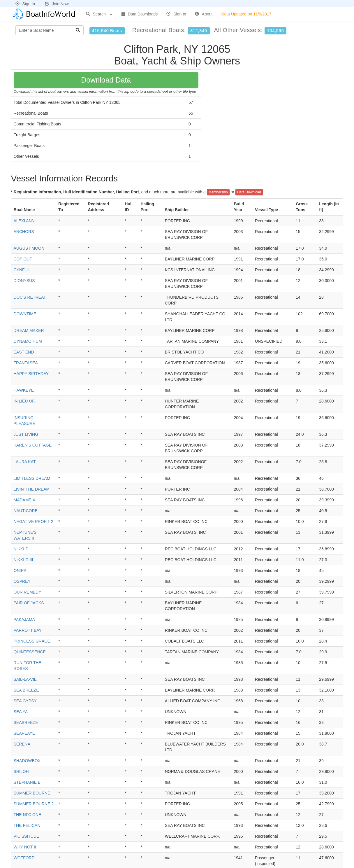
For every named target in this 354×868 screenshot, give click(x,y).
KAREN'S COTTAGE (33, 445)
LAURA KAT (25, 462)
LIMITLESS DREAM (32, 478)
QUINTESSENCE (30, 652)
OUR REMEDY (28, 592)
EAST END (24, 352)
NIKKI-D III (23, 560)
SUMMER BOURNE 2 (34, 804)
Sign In (25, 4)
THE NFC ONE (28, 815)
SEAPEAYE (24, 733)
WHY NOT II (25, 847)
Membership (218, 192)
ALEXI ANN (24, 221)
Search (99, 14)
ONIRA (20, 570)
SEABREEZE (26, 722)
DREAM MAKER (29, 330)
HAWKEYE (24, 390)
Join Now (57, 4)
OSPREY (22, 581)
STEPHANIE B (27, 782)
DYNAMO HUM (28, 341)
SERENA (22, 744)
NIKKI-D (21, 549)
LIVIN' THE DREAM (32, 489)
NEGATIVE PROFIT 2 (34, 521)
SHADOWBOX (27, 761)
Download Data (106, 80)
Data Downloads (139, 14)
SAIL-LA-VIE (25, 679)
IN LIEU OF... (26, 401)
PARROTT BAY (28, 630)
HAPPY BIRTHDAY (31, 374)
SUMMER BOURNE (32, 793)
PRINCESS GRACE (32, 641)
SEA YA (21, 712)
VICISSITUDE (27, 836)
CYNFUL (22, 270)
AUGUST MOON (29, 248)
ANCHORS (24, 232)
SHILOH (21, 771)
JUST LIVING (26, 434)
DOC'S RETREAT (30, 297)
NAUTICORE (26, 511)
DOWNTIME (25, 314)
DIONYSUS (24, 281)
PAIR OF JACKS (29, 603)
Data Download (249, 192)
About (204, 14)
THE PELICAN (27, 825)
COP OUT (23, 259)
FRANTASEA (26, 363)
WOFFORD (24, 858)
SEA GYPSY (25, 701)
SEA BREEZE (26, 690)
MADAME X (25, 500)
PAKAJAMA (24, 619)
